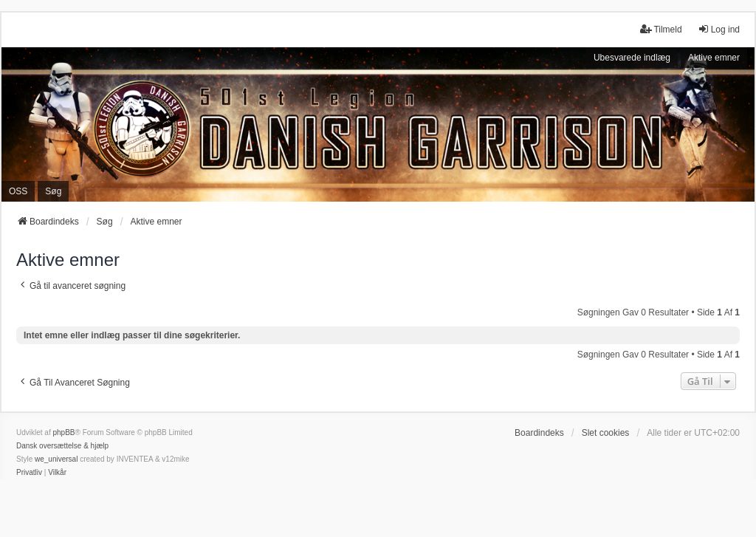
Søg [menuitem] (53, 191)
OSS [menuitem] (18, 191)
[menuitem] (29, 473)
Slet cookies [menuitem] (606, 433)
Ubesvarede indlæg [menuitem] (632, 58)
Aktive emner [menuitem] (714, 58)
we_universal (56, 459)
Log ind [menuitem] (719, 29)
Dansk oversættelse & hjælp (62, 446)
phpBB (63, 432)
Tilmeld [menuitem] (661, 29)
